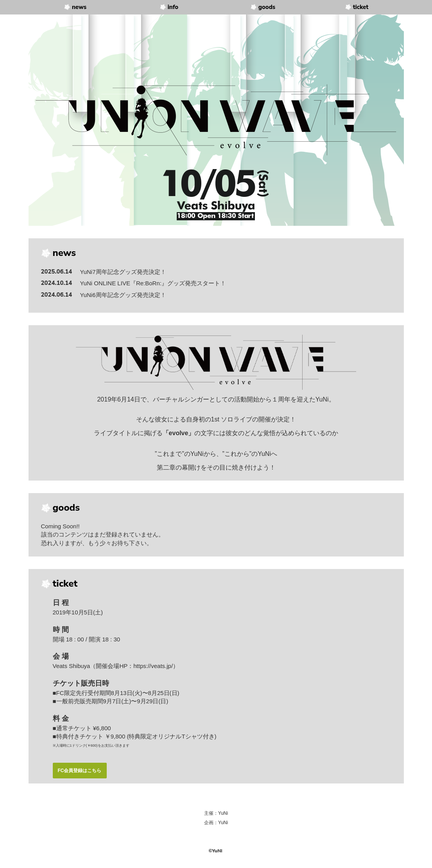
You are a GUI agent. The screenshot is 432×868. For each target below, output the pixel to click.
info (173, 7)
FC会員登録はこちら (80, 771)
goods (267, 7)
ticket (361, 7)
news (79, 7)
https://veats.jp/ (153, 666)
